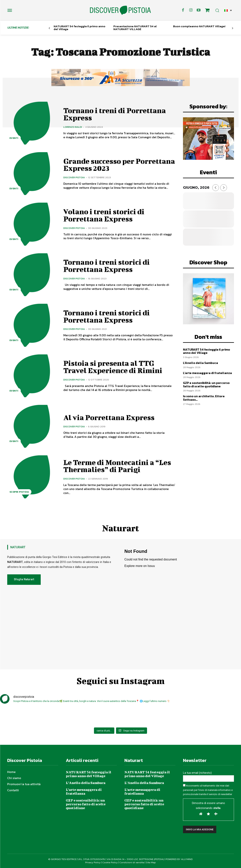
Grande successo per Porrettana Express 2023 (119, 165)
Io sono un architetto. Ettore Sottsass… (204, 398)
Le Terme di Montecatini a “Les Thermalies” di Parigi (117, 466)
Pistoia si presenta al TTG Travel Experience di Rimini (113, 367)
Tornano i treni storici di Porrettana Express (107, 266)
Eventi (14, 138)
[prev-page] (49, 28)
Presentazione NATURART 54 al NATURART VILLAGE (135, 28)
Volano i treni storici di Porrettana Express (104, 215)
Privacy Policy (93, 862)
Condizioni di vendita (132, 862)
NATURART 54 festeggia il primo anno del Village (80, 28)
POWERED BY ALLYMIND (179, 859)
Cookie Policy (110, 862)
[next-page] (232, 28)
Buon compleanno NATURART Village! (199, 26)
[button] (228, 10)
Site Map (151, 862)
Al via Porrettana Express (109, 417)
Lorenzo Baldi (73, 127)
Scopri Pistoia (19, 492)
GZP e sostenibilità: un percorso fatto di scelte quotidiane (206, 384)
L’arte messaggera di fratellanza (207, 373)
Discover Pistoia (74, 177)
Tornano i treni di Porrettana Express (115, 114)
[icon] (207, 11)
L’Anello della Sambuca (200, 363)
